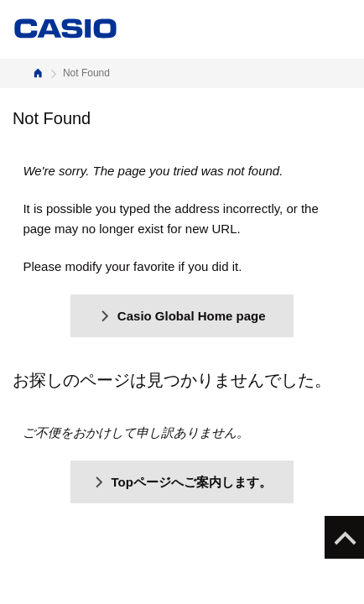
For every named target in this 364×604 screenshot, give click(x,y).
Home (38, 73)
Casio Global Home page (182, 316)
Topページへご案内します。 (182, 482)
